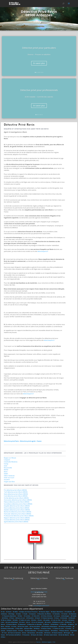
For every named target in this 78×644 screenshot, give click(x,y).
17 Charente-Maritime (9, 616)
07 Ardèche (68, 612)
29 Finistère (30, 618)
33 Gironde (64, 618)
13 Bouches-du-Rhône (44, 614)
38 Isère (34, 620)
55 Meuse (46, 624)
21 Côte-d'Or (36, 616)
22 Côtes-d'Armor (47, 616)
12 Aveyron (32, 614)
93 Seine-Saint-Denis (50, 635)
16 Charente (72, 614)
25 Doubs (74, 616)
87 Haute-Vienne (57, 633)
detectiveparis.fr (43, 251)
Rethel (6, 470)
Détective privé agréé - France (31, 441)
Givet (6, 466)
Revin (6, 472)
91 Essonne (26, 635)
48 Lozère (48, 622)
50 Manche (68, 622)
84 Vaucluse (31, 633)
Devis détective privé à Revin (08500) (16, 494)
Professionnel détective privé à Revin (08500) (19, 516)
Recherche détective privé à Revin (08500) (18, 512)
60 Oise (8, 626)
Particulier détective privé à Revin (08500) (17, 514)
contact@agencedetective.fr (41, 606)
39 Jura (40, 620)
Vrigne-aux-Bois (9, 482)
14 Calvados (56, 614)
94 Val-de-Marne (64, 635)
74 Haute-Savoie (12, 631)
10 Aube (18, 614)
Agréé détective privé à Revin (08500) (16, 522)
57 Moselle (63, 624)
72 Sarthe (68, 629)
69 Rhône (37, 629)
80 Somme (74, 631)
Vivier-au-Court (9, 478)
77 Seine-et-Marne (43, 631)
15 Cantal (64, 614)
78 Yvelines (54, 631)
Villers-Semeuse (9, 476)
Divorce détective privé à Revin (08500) (17, 508)
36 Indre (15, 620)
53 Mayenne (22, 624)
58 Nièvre (71, 624)
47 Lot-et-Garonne (37, 622)
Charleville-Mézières (11, 462)
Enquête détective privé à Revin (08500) (17, 506)
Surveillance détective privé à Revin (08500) (18, 504)
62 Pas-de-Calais (23, 626)
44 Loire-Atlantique (12, 622)
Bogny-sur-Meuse (10, 458)
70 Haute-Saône (46, 629)
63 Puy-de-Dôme (35, 626)
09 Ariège (11, 614)
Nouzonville (8, 468)
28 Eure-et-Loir (20, 618)
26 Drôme (5, 618)
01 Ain (3, 612)
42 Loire (65, 620)
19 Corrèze (27, 616)
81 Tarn (4, 633)
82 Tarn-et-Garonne (14, 633)
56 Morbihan (54, 624)
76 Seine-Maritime (30, 631)
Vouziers (7, 480)
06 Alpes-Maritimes (57, 612)
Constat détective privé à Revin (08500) (17, 520)
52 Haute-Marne (11, 624)
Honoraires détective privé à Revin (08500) (18, 500)
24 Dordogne (65, 616)
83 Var (24, 633)
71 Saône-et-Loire (58, 629)
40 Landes (47, 620)
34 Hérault (72, 618)
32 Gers (57, 618)
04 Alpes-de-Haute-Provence (28, 612)
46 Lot (28, 622)
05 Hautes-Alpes (44, 612)
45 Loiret (22, 622)
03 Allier (15, 612)
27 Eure (12, 618)
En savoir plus (39, 63)
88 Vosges (67, 633)
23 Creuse (57, 616)
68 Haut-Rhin (28, 629)
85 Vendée (40, 633)
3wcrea (38, 642)
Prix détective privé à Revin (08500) (15, 490)
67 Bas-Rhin (19, 629)
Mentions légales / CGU (49, 642)
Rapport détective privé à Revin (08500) (17, 518)
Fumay (6, 464)
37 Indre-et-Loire (24, 620)
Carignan (7, 460)
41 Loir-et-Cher (56, 620)
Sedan (6, 474)
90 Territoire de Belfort (14, 635)
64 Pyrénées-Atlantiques (49, 626)
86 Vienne (47, 633)
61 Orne (14, 626)
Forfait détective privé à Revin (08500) (16, 498)
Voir (13, 579)
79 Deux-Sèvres (64, 631)
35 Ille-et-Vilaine (6, 620)
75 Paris (21, 631)
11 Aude (25, 614)
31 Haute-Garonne (47, 618)
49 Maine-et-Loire (58, 622)
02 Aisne (9, 612)
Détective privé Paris (11, 441)
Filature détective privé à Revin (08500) (17, 502)
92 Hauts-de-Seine (37, 635)
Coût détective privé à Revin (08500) (16, 496)
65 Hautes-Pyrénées (65, 626)
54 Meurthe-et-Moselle (34, 624)
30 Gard (37, 618)
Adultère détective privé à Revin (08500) (17, 510)
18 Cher (20, 616)
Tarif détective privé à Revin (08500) (16, 492)
